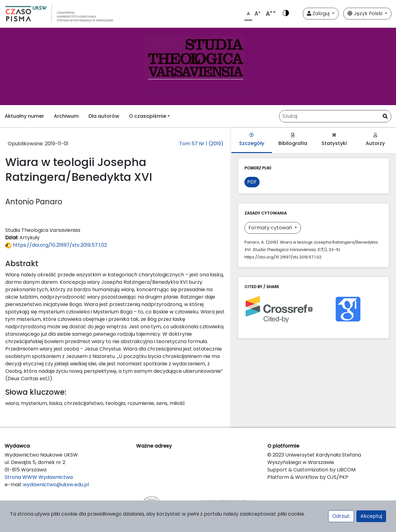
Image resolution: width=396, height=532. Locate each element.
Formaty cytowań (271, 228)
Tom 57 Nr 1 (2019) (201, 144)
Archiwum (66, 116)
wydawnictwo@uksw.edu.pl (56, 485)
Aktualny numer (24, 116)
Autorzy (375, 140)
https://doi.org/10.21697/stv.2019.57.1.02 (56, 245)
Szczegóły (252, 140)
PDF (252, 182)
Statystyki (334, 140)
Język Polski (366, 13)
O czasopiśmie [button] (148, 116)
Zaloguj (319, 13)
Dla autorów (104, 116)
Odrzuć (341, 516)
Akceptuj (371, 516)
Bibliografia (293, 140)
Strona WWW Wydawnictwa (39, 477)
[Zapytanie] (335, 116)
